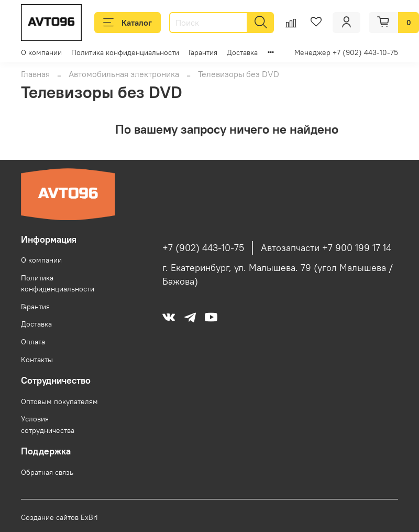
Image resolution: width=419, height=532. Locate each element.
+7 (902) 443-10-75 (203, 248)
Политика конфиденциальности (125, 52)
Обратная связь (47, 472)
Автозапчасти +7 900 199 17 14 (326, 248)
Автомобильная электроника (124, 74)
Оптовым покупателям (59, 401)
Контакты (37, 360)
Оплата (33, 342)
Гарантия (203, 52)
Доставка (242, 52)
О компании (41, 52)
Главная (35, 74)
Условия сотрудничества (48, 425)
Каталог (128, 23)
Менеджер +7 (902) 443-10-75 (346, 52)
